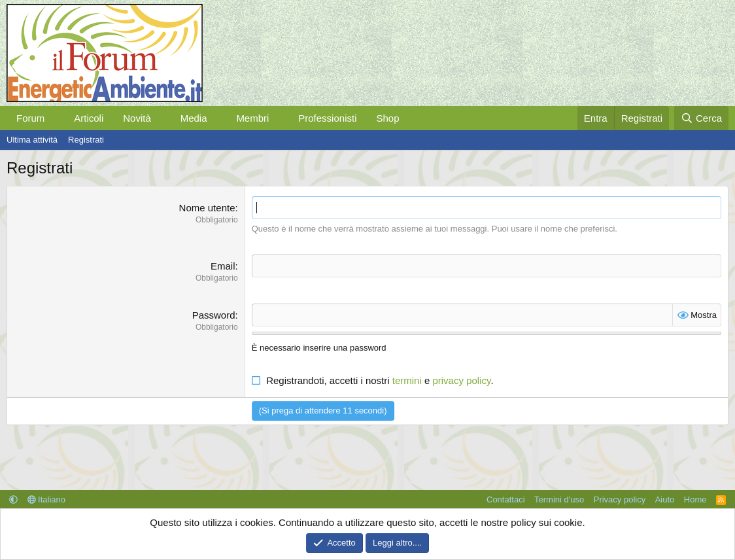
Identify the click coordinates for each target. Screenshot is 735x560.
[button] (55, 118)
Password (214, 315)
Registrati (86, 140)
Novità (137, 118)
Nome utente (207, 208)
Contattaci (506, 499)
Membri (252, 118)
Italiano (47, 499)
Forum (30, 118)
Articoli (89, 118)
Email (223, 266)
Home (695, 499)
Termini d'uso (559, 499)
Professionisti (327, 118)
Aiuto (665, 499)
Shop (387, 118)
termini (407, 380)
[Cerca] (701, 118)
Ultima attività (32, 140)
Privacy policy (620, 499)
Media (194, 118)
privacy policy (461, 380)
